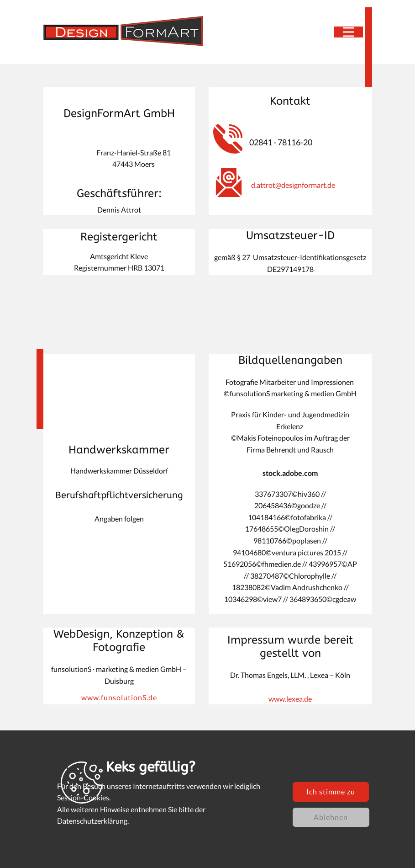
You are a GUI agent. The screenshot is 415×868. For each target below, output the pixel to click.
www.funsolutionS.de (119, 697)
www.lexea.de (290, 699)
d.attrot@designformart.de (293, 185)
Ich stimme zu (331, 791)
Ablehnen (331, 817)
